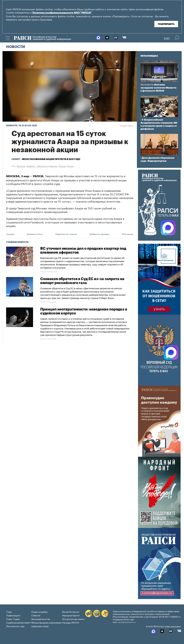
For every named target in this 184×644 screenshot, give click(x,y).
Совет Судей (13, 619)
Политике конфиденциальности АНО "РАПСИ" (62, 13)
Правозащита (13, 615)
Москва (62, 166)
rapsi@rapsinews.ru (127, 622)
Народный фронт (71, 615)
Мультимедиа (149, 56)
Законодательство (41, 619)
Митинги (21, 166)
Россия (70, 166)
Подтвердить (166, 24)
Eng (167, 38)
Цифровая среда (40, 626)
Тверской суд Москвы (47, 166)
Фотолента (147, 85)
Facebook (31, 166)
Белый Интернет (71, 612)
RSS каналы (128, 234)
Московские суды (15, 626)
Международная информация (46, 622)
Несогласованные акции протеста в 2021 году (51, 159)
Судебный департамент (19, 622)
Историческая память (73, 619)
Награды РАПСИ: (71, 622)
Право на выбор (39, 612)
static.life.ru (127, 125)
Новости (16, 47)
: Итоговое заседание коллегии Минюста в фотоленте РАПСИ (158, 88)
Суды (9, 612)
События (36, 615)
